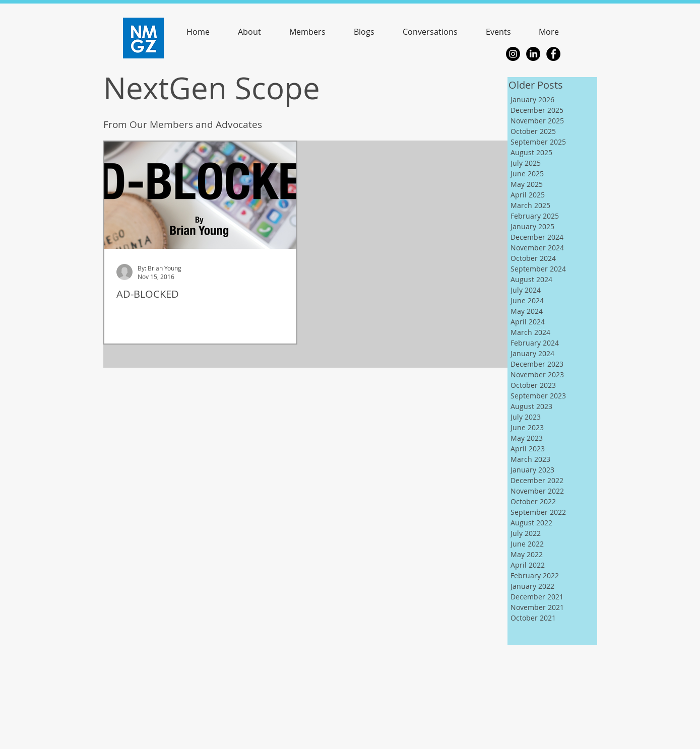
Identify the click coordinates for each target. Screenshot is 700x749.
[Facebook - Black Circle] (553, 54)
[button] (498, 32)
